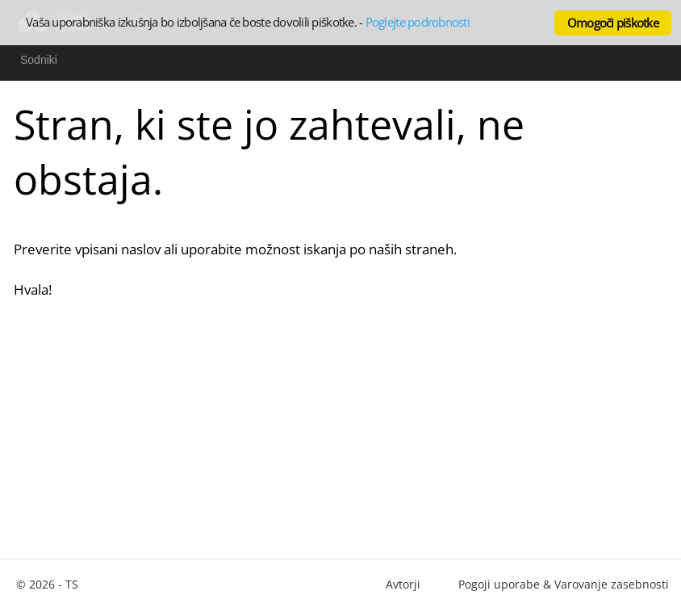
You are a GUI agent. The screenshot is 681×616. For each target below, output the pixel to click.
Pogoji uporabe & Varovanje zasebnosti (564, 584)
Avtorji (403, 584)
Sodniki (39, 60)
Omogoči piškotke (613, 23)
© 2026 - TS (47, 584)
